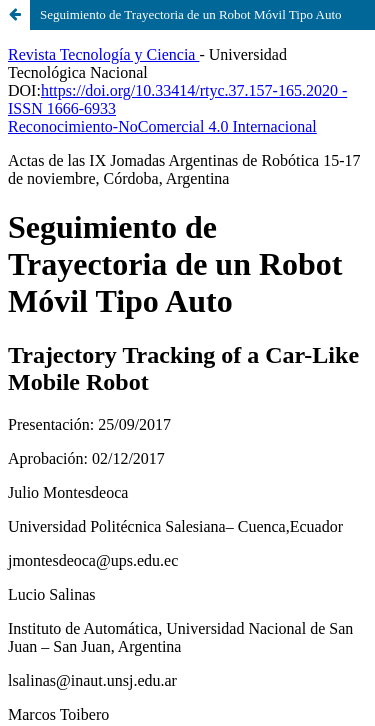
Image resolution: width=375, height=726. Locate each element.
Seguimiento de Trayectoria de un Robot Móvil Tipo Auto (191, 14)
